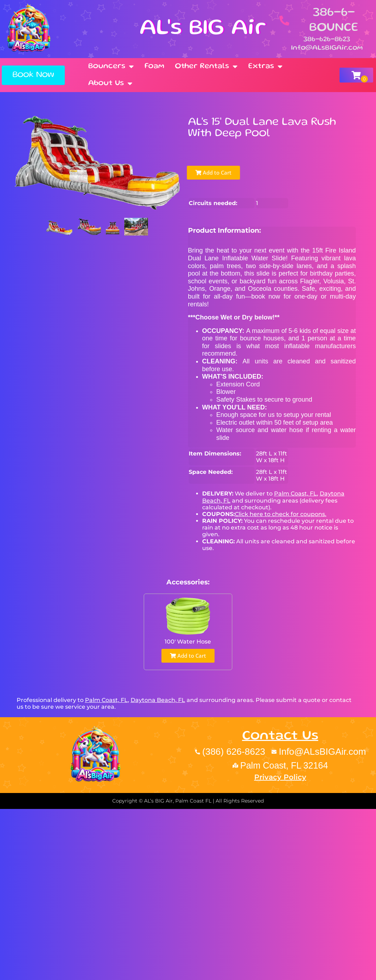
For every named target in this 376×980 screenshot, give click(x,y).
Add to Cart (211, 172)
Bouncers (111, 67)
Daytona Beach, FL (158, 700)
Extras (265, 67)
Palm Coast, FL (295, 494)
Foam (154, 66)
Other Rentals (206, 67)
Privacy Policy (280, 777)
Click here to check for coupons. (281, 514)
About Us (110, 84)
